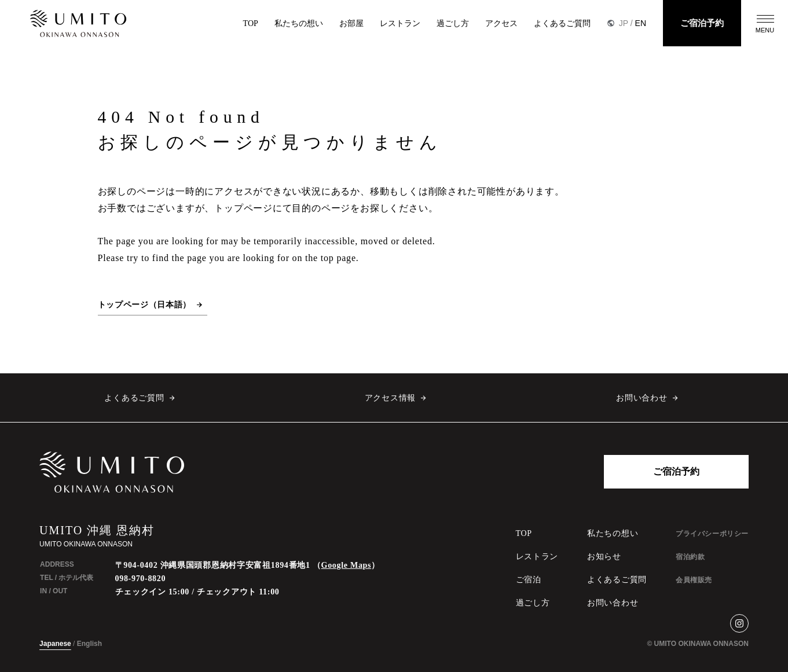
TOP (251, 23)
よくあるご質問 (562, 23)
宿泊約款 (690, 557)
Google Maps (347, 565)
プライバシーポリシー (712, 534)
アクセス (501, 23)
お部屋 (351, 23)
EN (641, 23)
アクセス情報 (390, 398)
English (89, 644)
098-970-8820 (141, 579)
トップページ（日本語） (145, 305)
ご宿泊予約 (702, 23)
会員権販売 (694, 580)
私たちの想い (299, 23)
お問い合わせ (642, 398)
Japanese (55, 644)
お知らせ (604, 557)
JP (624, 23)
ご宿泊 (529, 580)
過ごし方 (453, 23)
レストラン (400, 23)
